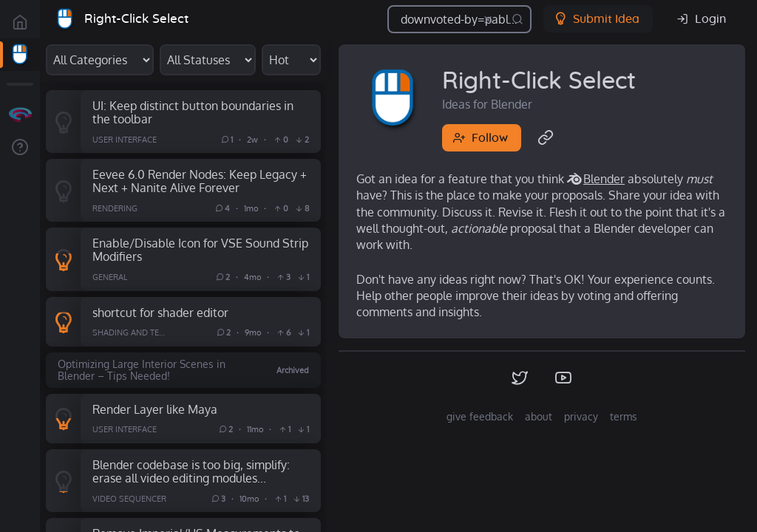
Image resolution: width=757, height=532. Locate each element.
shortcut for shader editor (160, 312)
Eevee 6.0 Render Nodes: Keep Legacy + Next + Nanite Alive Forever (200, 181)
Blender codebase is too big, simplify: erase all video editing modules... (191, 471)
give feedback (480, 416)
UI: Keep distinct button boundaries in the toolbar (193, 112)
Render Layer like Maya (155, 409)
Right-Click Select (136, 19)
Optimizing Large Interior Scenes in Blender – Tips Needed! (142, 370)
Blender (604, 179)
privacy (581, 416)
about (539, 416)
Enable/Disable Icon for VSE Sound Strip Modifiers (200, 250)
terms (624, 416)
